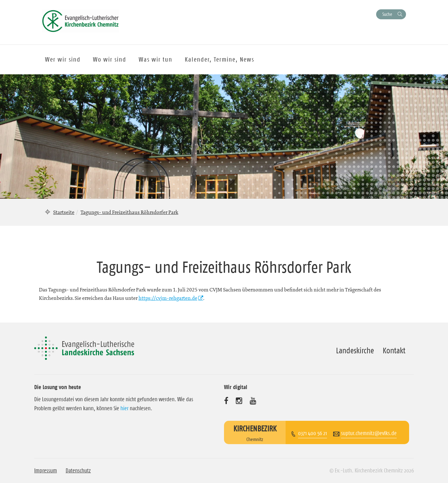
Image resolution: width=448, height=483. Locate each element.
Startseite (64, 212)
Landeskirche (355, 351)
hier (124, 408)
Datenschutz (78, 471)
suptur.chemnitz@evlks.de (369, 433)
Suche (387, 14)
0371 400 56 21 (313, 433)
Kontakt (394, 351)
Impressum (46, 471)
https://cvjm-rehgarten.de (168, 298)
